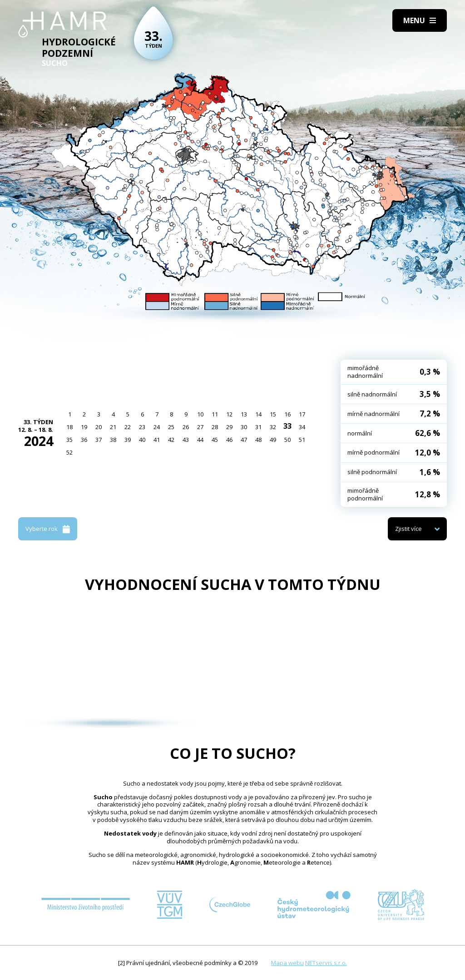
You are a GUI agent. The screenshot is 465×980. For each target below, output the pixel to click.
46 (229, 440)
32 (273, 427)
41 (157, 440)
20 (99, 427)
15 (273, 414)
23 (142, 427)
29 (229, 427)
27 (200, 427)
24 (157, 427)
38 (113, 440)
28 (215, 427)
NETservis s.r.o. (326, 963)
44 (200, 440)
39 (128, 440)
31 (258, 427)
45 (215, 440)
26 (186, 427)
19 (84, 427)
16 (287, 414)
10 (200, 414)
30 (244, 427)
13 (244, 414)
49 (273, 440)
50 (287, 440)
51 (302, 440)
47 (244, 440)
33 (287, 426)
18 (69, 427)
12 (229, 414)
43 (186, 440)
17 (302, 414)
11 (215, 414)
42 (171, 440)
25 (171, 427)
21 (113, 427)
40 (142, 440)
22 (128, 427)
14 (258, 414)
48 (258, 440)
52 (69, 452)
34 (302, 427)
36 (84, 440)
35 (69, 440)
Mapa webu (287, 963)
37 (99, 440)
